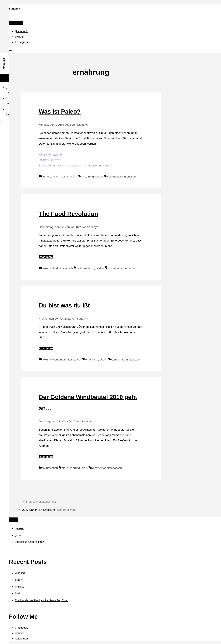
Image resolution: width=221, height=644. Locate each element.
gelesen (20, 528)
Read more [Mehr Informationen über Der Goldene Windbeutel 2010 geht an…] (46, 457)
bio (63, 468)
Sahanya (14, 9)
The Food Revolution (68, 214)
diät (79, 268)
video (101, 268)
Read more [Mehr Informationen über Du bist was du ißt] (46, 349)
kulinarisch (66, 268)
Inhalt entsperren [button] (49, 160)
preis (84, 468)
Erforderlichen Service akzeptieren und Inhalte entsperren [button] (75, 166)
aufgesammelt (50, 177)
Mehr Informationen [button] (51, 155)
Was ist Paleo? (60, 112)
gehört (19, 535)
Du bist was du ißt (64, 305)
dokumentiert (69, 177)
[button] (10, 50)
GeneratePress (67, 510)
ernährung (87, 177)
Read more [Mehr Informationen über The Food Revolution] (46, 257)
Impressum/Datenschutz (41, 502)
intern (63, 360)
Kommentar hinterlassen (122, 177)
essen (99, 177)
